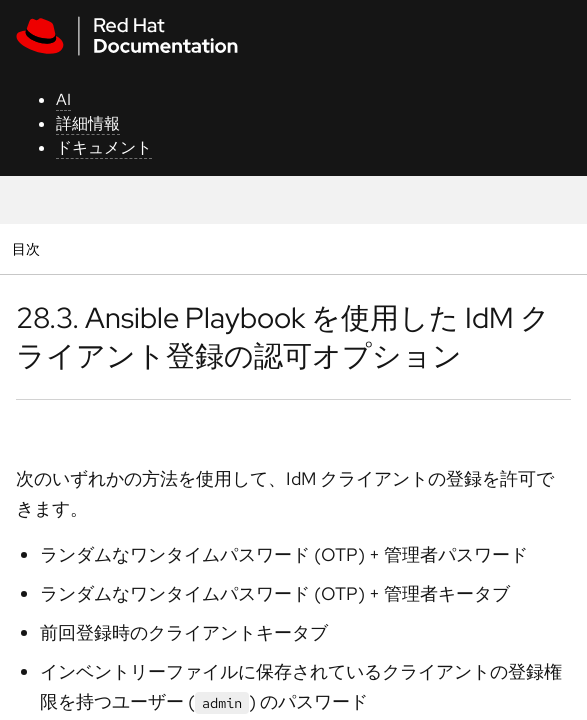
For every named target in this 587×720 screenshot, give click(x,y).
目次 (28, 248)
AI (63, 99)
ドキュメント (104, 147)
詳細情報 (88, 123)
